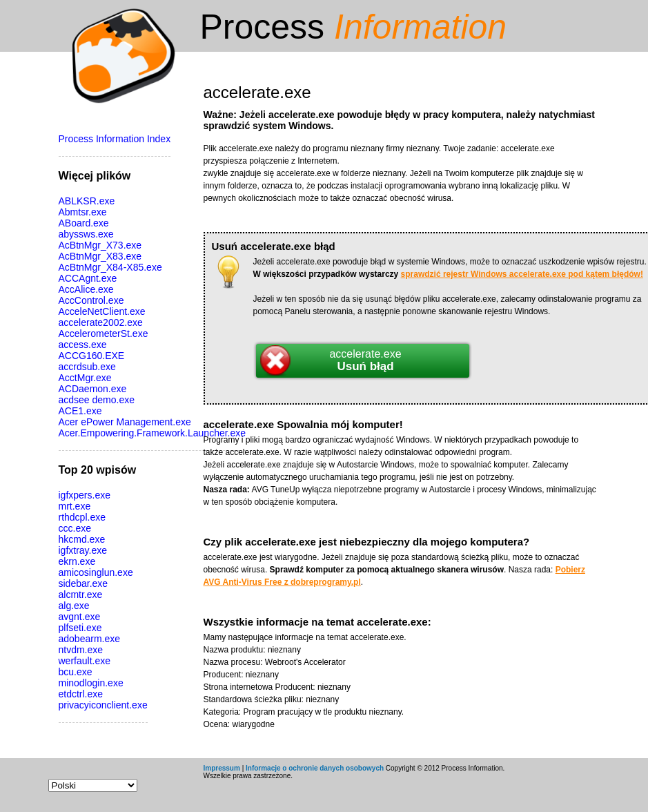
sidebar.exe (84, 583)
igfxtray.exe (83, 550)
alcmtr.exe (81, 594)
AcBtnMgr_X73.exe (100, 245)
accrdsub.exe (87, 367)
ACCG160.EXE (92, 356)
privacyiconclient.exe (103, 705)
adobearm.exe (90, 639)
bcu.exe (76, 672)
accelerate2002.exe (101, 322)
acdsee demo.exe (97, 400)
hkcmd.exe (82, 539)
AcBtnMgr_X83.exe (100, 256)
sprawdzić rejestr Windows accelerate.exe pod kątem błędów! (522, 274)
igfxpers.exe (85, 495)
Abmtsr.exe (83, 212)
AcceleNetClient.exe (102, 311)
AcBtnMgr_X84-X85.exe (110, 267)
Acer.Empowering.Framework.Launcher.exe (153, 433)
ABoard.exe (84, 223)
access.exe (83, 345)
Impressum (222, 768)
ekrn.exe (77, 561)
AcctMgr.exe (85, 378)
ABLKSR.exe (87, 201)
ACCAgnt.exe (88, 278)
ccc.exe (75, 528)
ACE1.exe (80, 411)
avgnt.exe (80, 617)
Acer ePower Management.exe (125, 422)
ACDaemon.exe (93, 389)
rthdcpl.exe (82, 517)
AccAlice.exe (86, 289)
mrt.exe (75, 506)
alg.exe (74, 606)
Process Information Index (115, 139)
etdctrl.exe (81, 694)
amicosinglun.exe (96, 572)
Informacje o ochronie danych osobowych (315, 768)
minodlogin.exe (91, 683)
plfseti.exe (80, 628)
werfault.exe (85, 661)
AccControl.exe (91, 300)
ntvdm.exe (81, 650)
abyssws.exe (86, 234)
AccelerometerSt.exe (104, 333)
